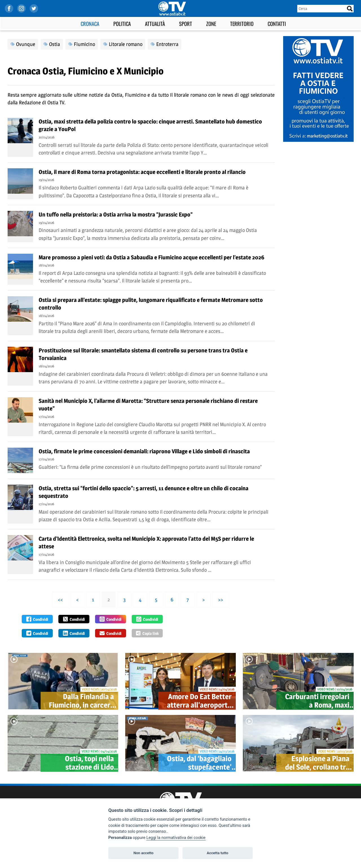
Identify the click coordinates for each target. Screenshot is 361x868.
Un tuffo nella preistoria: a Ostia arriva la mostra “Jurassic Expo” (116, 215)
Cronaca (90, 24)
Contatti (277, 24)
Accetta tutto (217, 853)
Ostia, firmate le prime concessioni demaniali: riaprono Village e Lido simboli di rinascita (144, 451)
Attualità (155, 24)
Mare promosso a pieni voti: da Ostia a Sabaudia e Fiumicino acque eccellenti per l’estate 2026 (151, 257)
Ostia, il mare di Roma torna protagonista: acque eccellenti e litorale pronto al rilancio (142, 172)
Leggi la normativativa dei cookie (176, 838)
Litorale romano (126, 44)
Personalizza (120, 838)
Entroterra (167, 44)
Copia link (147, 633)
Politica (122, 24)
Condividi (37, 619)
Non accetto (143, 853)
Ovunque (26, 44)
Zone (211, 24)
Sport (186, 24)
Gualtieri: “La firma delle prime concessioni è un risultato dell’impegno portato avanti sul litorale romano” (150, 467)
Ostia (55, 44)
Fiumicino (84, 44)
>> (221, 599)
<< (60, 599)
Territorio (242, 24)
